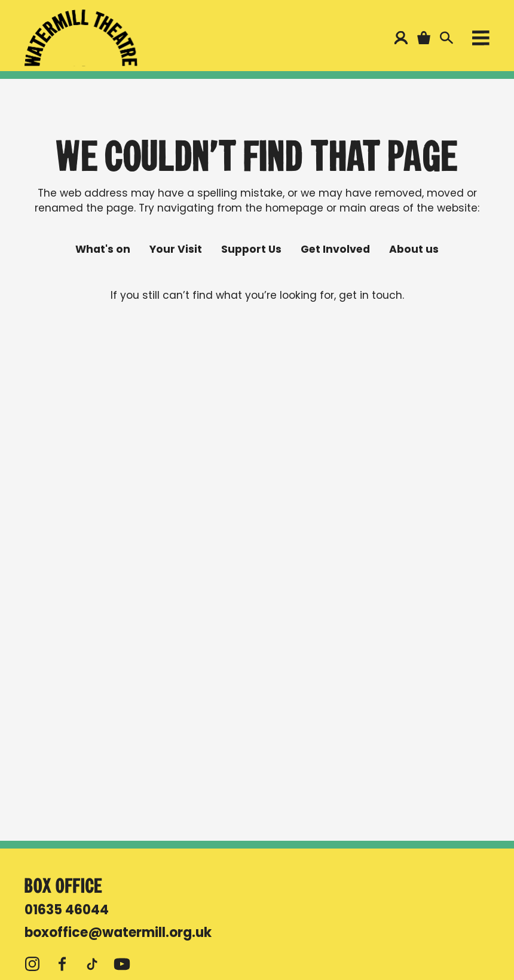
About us (414, 249)
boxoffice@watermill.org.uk (118, 932)
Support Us (251, 249)
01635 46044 (67, 910)
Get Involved (335, 249)
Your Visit (176, 249)
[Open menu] (481, 40)
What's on (103, 249)
